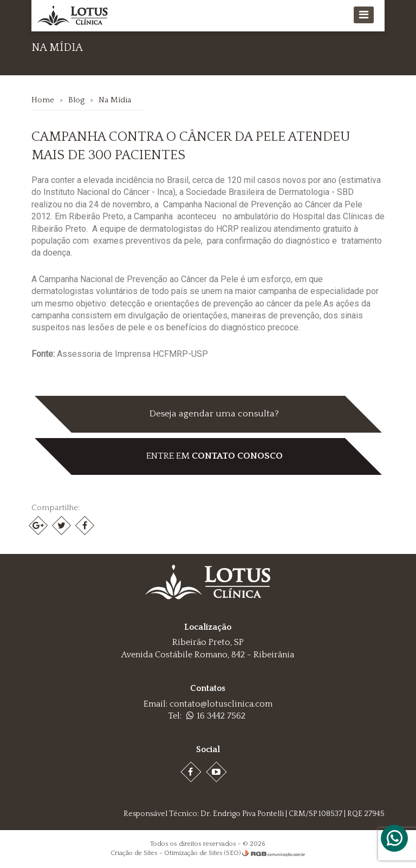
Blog (76, 100)
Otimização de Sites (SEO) (202, 853)
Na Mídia (115, 100)
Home (43, 100)
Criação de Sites (134, 853)
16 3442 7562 (216, 716)
